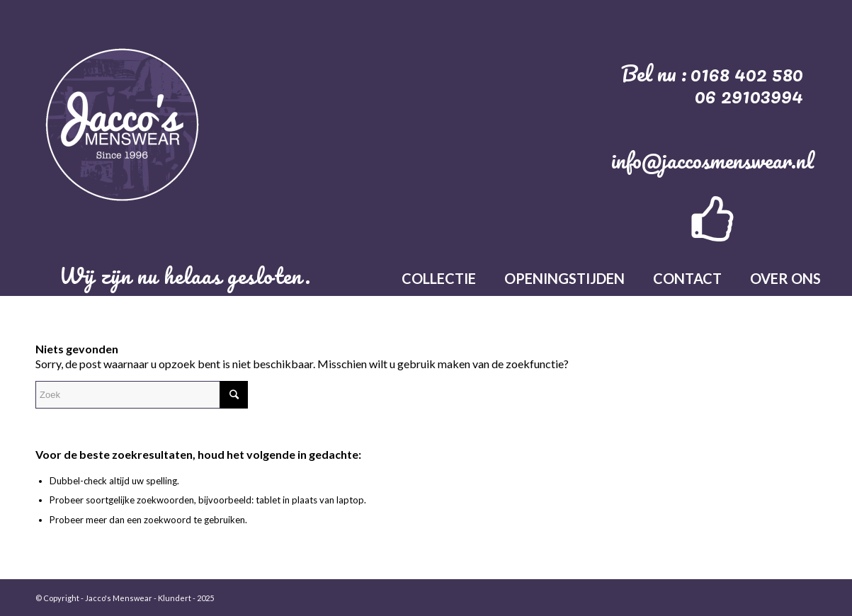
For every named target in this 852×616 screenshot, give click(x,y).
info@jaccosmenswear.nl (712, 160)
